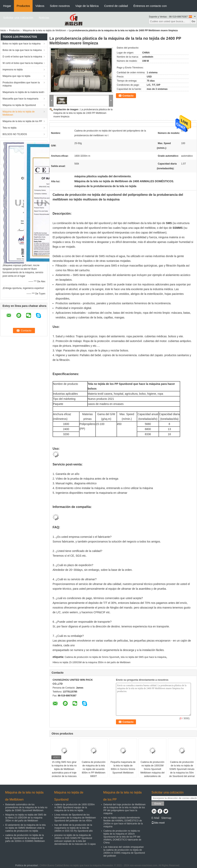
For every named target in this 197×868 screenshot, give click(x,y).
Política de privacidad (26, 865)
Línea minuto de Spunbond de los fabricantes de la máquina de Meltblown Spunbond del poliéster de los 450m (75, 818)
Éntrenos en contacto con (150, 6)
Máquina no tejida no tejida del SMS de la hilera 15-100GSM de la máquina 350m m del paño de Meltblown (26, 818)
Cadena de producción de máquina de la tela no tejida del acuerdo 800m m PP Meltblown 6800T (94, 769)
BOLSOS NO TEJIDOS (15, 134)
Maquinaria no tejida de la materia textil (23, 92)
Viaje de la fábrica (87, 6)
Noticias (44, 18)
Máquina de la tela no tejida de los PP (22, 121)
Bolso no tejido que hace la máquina (21, 44)
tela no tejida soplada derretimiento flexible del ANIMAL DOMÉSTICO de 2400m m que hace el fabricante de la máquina (123, 822)
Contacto (128, 96)
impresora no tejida (13, 70)
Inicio (3, 30)
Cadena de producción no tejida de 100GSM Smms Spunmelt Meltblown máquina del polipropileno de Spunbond (153, 771)
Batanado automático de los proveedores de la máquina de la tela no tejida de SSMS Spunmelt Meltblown (26, 807)
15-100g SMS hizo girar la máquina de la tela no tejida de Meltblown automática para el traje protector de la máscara (64, 769)
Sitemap (166, 818)
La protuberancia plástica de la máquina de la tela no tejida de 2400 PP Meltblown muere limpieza (83, 113)
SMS (169, 223)
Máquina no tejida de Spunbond (19, 105)
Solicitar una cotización (18, 18)
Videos (40, 6)
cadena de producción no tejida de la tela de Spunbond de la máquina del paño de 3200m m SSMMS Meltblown (25, 838)
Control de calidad (116, 6)
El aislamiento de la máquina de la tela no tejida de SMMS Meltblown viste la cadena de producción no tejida (25, 828)
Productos (23, 6)
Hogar (7, 6)
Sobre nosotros (60, 6)
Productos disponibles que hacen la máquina (21, 84)
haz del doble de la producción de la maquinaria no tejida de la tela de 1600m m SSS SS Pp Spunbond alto (73, 828)
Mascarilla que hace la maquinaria (20, 99)
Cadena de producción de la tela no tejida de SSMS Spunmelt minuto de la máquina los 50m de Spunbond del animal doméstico (182, 771)
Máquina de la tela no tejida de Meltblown (44, 30)
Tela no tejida (10, 128)
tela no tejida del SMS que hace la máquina (144, 657)
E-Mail (155, 818)
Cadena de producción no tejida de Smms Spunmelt (92, 657)
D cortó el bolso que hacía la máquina (22, 57)
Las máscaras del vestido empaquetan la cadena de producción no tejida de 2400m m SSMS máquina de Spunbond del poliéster (124, 851)
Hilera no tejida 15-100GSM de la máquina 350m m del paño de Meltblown (92, 662)
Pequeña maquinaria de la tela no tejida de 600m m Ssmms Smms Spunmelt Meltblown (123, 767)
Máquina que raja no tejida (16, 76)
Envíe (158, 804)
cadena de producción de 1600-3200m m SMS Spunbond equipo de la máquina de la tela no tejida (75, 807)
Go (193, 21)
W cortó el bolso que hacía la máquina (23, 63)
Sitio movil (158, 823)
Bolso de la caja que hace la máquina (22, 50)
